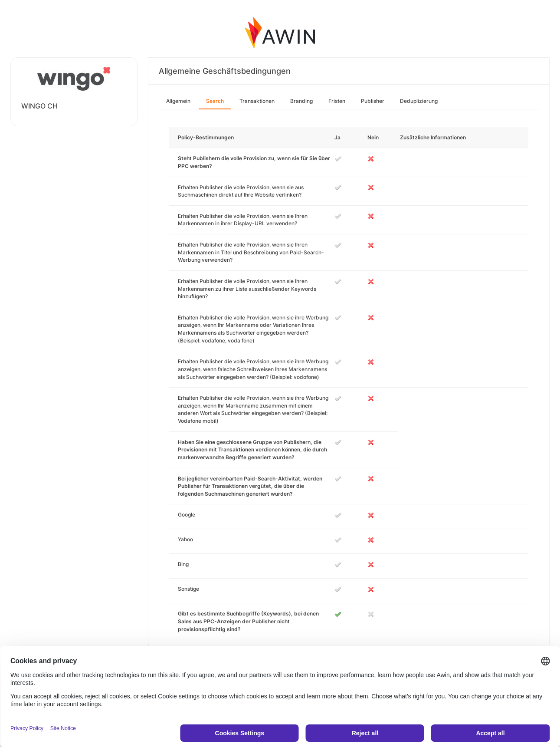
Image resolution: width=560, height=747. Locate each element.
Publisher (373, 101)
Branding (301, 101)
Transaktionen (257, 101)
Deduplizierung (419, 101)
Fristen (337, 101)
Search (215, 101)
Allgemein (178, 101)
